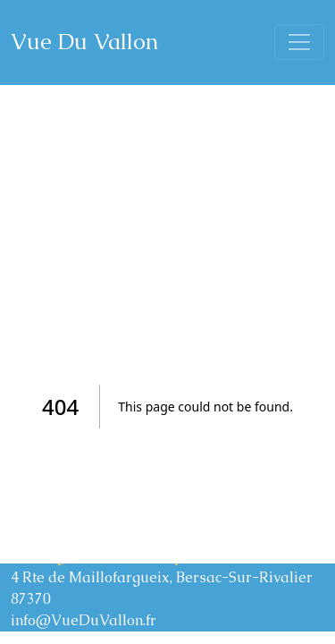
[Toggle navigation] (299, 42)
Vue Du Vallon (84, 42)
